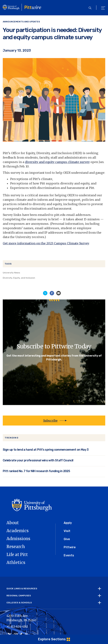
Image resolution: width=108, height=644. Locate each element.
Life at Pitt (17, 555)
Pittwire (70, 547)
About (13, 523)
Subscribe (50, 421)
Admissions (18, 539)
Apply (68, 523)
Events (69, 555)
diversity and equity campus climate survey (57, 162)
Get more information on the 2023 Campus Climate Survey (46, 243)
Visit (67, 531)
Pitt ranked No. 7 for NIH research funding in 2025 (36, 471)
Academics (18, 531)
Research (16, 547)
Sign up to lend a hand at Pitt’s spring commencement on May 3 (46, 450)
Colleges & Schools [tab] (19, 603)
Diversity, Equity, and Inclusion (19, 278)
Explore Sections (52, 639)
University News (11, 273)
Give (67, 539)
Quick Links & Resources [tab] (22, 589)
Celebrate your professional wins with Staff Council (38, 460)
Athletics (16, 562)
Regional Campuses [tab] (19, 596)
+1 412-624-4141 (17, 626)
